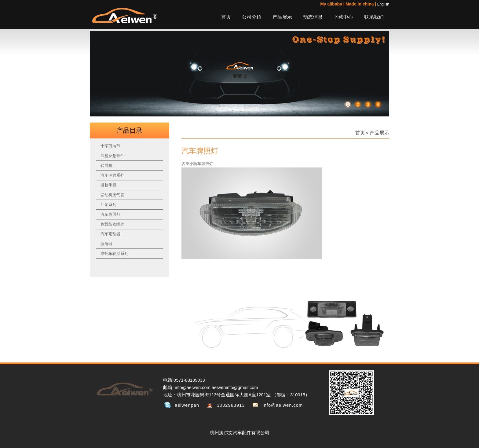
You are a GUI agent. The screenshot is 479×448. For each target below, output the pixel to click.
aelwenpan (187, 405)
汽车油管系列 (112, 175)
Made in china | (361, 4)
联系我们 (374, 17)
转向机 (106, 165)
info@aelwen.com (283, 405)
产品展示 (282, 17)
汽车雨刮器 (110, 234)
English (383, 4)
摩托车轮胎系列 (114, 253)
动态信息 (313, 17)
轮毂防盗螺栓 (112, 224)
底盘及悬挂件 (112, 156)
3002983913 (231, 405)
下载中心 (343, 17)
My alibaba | (332, 4)
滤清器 (106, 244)
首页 (226, 17)
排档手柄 (108, 185)
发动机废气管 (112, 195)
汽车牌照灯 (110, 214)
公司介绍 (252, 17)
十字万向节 (110, 146)
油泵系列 (108, 205)
